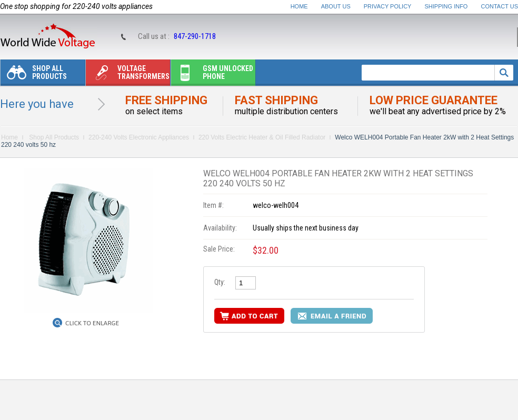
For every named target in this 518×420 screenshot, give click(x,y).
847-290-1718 (195, 36)
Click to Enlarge (92, 323)
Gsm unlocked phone (212, 75)
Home (299, 6)
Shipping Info (446, 6)
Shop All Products (34, 75)
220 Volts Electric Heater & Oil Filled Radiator (262, 137)
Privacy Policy (388, 6)
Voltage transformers (128, 75)
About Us (336, 6)
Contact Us (500, 6)
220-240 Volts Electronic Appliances (139, 137)
